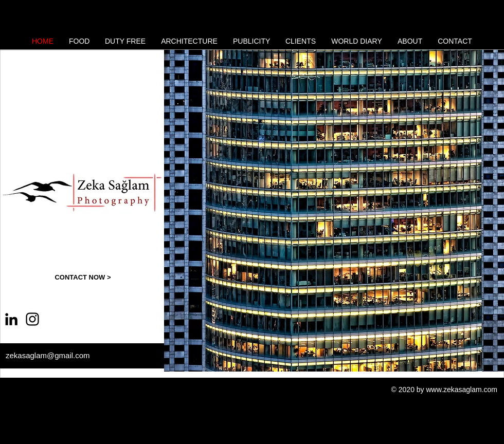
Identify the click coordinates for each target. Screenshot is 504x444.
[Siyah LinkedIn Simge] (11, 319)
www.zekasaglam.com (462, 390)
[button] (334, 211)
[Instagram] (32, 319)
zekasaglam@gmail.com (48, 355)
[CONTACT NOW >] (83, 277)
